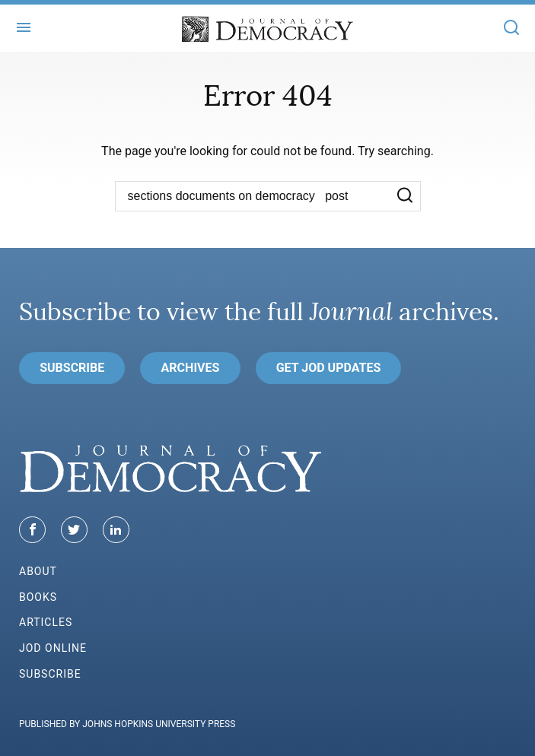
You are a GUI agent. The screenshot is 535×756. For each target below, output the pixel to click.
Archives (191, 368)
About (38, 571)
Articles (46, 622)
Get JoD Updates (329, 368)
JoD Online (53, 648)
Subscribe (72, 368)
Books (38, 597)
